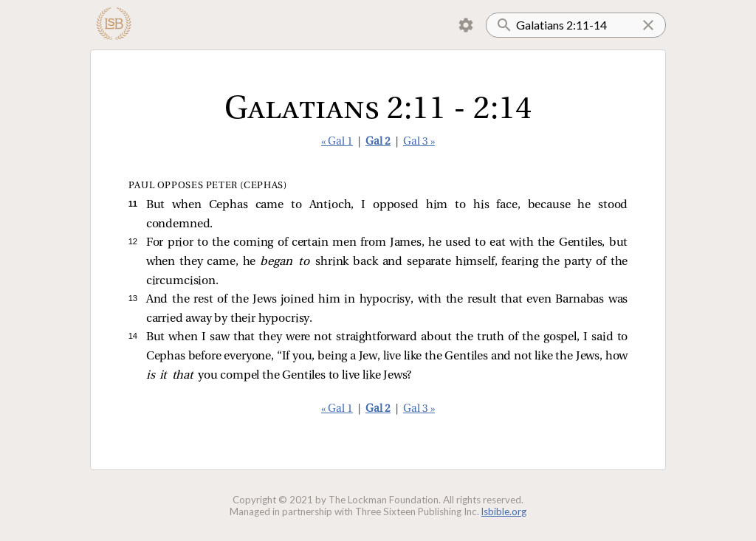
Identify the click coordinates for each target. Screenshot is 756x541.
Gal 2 (378, 142)
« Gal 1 (337, 142)
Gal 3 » (419, 142)
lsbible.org (504, 511)
